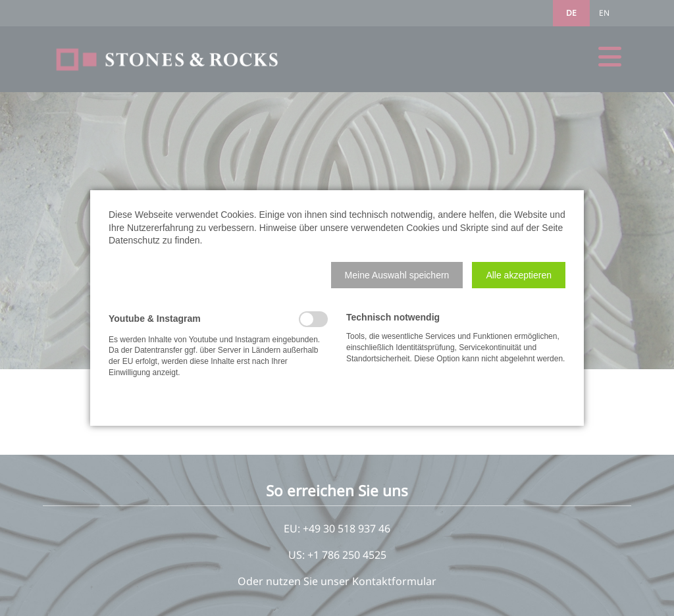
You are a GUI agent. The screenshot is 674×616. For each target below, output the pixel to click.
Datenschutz (134, 240)
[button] (397, 275)
